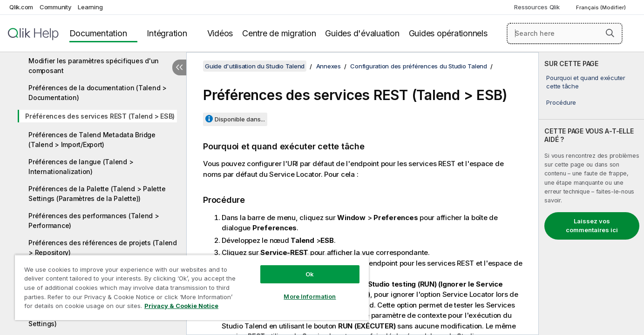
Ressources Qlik (537, 7)
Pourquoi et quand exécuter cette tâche (586, 82)
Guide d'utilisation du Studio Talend (255, 66)
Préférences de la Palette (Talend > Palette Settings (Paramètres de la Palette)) (97, 194)
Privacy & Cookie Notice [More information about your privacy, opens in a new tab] (181, 306)
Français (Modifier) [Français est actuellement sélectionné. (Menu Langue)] (602, 7)
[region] (192, 287)
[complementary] (591, 194)
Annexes (329, 66)
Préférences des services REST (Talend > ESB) (100, 116)
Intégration (167, 33)
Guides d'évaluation (362, 33)
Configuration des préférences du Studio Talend (419, 66)
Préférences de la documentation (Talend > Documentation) (98, 93)
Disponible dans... (240, 119)
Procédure (561, 102)
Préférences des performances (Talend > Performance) (94, 221)
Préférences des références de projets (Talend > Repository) (103, 248)
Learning (90, 7)
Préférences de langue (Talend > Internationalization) (81, 167)
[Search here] (565, 33)
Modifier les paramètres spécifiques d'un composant (94, 66)
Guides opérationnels (448, 33)
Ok (310, 274)
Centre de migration (279, 33)
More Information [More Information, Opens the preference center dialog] (310, 296)
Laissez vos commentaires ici (592, 226)
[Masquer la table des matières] (179, 67)
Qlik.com (21, 7)
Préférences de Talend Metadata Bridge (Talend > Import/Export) (92, 140)
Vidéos (220, 33)
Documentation (98, 33)
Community (56, 7)
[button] (610, 33)
